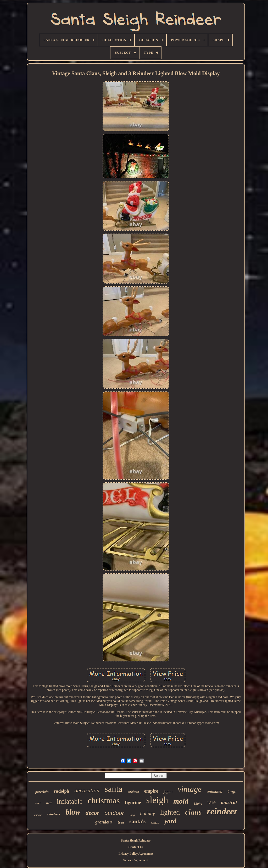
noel (38, 803)
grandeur (104, 822)
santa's (137, 821)
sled (49, 803)
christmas (104, 800)
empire (151, 791)
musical (229, 802)
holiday (147, 813)
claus (193, 812)
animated (215, 791)
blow (73, 812)
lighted (170, 812)
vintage (190, 789)
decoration (87, 790)
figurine (133, 803)
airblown (133, 792)
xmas (155, 822)
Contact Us (136, 847)
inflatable (70, 801)
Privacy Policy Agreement (136, 854)
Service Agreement (136, 860)
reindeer (222, 811)
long (132, 815)
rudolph (62, 791)
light (198, 804)
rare (212, 802)
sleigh (157, 800)
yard (170, 821)
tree (121, 822)
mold (181, 801)
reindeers (54, 814)
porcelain (42, 792)
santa (114, 789)
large (232, 792)
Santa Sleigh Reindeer (136, 841)
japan (168, 792)
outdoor (114, 813)
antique (38, 815)
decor (92, 813)
